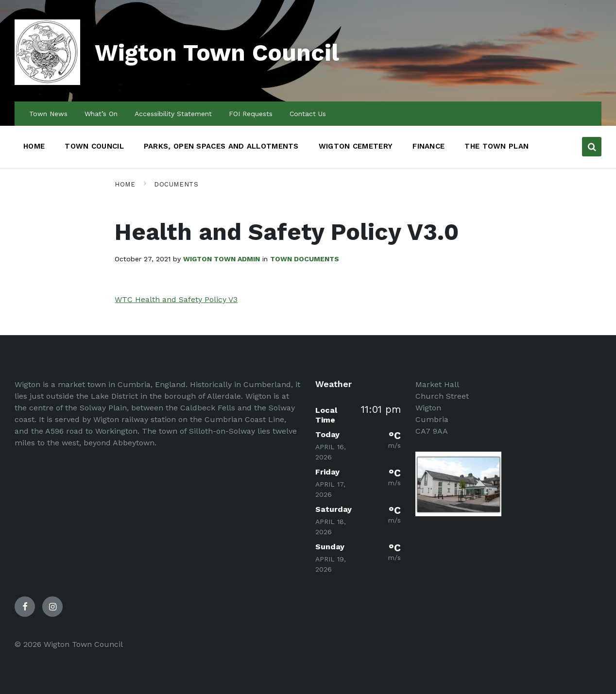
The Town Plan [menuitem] (496, 146)
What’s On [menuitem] (101, 114)
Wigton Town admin (222, 259)
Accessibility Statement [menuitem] (173, 114)
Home (125, 184)
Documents (176, 184)
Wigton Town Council (217, 53)
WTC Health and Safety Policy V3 (176, 299)
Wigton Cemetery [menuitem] (356, 146)
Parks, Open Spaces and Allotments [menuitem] (221, 146)
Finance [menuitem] (428, 146)
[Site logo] (47, 82)
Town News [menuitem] (48, 114)
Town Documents (305, 259)
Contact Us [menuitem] (308, 114)
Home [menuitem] (34, 146)
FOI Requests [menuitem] (251, 114)
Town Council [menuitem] (94, 146)
